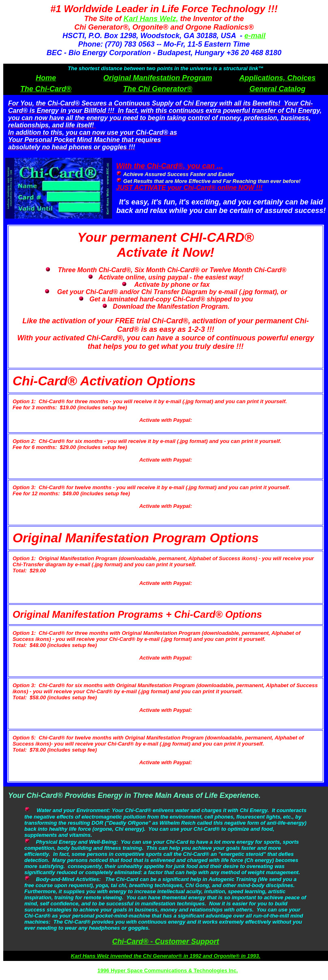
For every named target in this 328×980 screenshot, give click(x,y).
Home (46, 78)
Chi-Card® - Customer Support (165, 941)
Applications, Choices (277, 78)
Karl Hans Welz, (151, 19)
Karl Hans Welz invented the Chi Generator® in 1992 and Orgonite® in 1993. (166, 956)
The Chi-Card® (46, 89)
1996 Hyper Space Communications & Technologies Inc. (168, 970)
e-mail (255, 36)
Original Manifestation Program (158, 78)
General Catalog (277, 89)
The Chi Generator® (158, 89)
